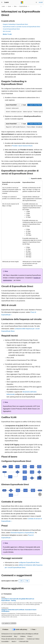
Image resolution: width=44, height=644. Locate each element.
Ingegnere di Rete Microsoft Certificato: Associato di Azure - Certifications (19, 610)
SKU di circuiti (7, 31)
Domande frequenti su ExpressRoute (22, 533)
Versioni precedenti (7, 636)
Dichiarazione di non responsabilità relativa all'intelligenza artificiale (20, 634)
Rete (15, 6)
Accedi (41, 2)
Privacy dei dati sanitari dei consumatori (12, 639)
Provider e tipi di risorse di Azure (22, 146)
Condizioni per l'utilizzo (33, 639)
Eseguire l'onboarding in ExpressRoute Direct (15, 24)
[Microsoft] (22, 2)
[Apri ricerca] (36, 2)
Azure (9, 6)
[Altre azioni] (41, 6)
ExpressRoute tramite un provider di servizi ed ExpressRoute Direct (21, 27)
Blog (15, 636)
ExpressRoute (23, 6)
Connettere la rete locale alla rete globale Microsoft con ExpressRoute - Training (18, 600)
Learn (3, 6)
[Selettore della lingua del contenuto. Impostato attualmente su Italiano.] (5, 630)
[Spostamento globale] (2, 2)
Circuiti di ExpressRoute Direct (11, 29)
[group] (24, 110)
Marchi (14, 641)
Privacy (30, 636)
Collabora (23, 636)
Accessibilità (5, 641)
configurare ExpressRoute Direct (29, 563)
